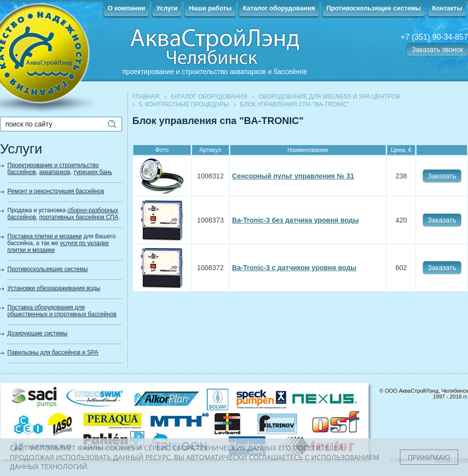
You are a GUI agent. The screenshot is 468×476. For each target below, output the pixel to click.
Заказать (442, 176)
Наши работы (210, 8)
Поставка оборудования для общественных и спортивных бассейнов (62, 311)
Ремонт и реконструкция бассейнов (56, 191)
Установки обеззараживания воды (54, 288)
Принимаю (429, 457)
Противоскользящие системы (374, 8)
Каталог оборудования (279, 8)
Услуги (167, 8)
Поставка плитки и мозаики (45, 236)
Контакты (447, 8)
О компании (126, 8)
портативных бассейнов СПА (79, 217)
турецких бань (93, 172)
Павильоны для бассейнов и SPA (53, 352)
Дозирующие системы (37, 333)
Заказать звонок (437, 50)
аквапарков (55, 172)
